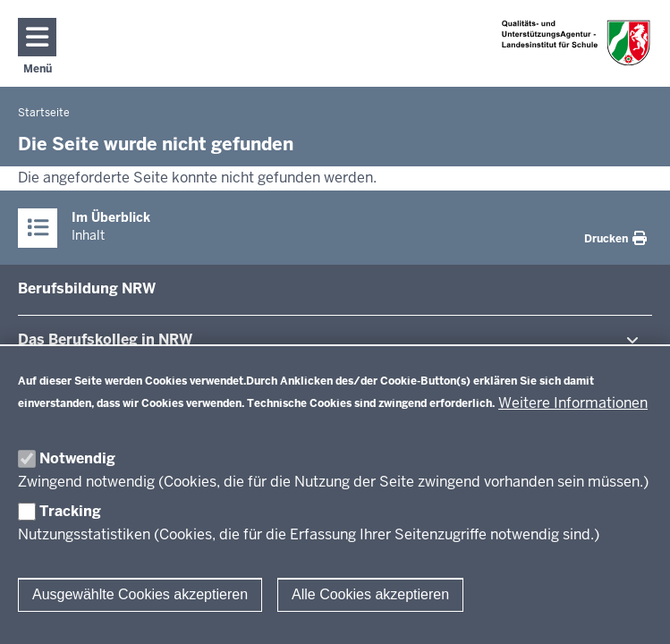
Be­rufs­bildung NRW (87, 288)
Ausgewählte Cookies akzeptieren (140, 594)
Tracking (70, 511)
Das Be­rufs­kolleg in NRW (105, 339)
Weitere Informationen (573, 403)
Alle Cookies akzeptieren (370, 594)
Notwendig (77, 458)
